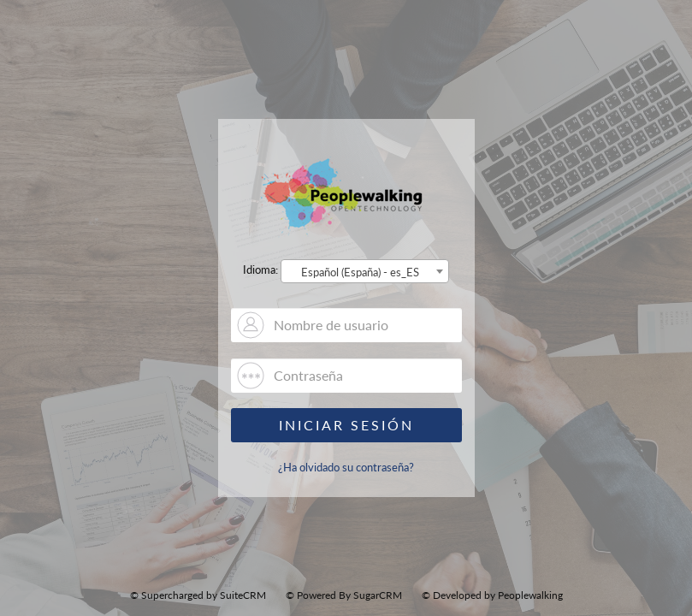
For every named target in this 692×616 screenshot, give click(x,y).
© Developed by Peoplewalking (492, 595)
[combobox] (365, 271)
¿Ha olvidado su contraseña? (346, 467)
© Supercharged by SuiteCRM (198, 595)
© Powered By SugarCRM (344, 595)
